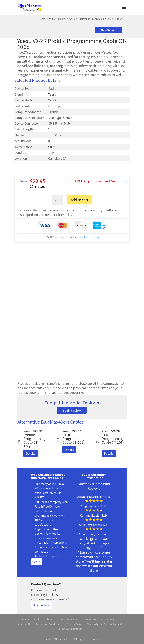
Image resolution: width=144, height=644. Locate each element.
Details (30, 453)
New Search (109, 30)
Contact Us (25, 624)
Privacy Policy (75, 624)
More (37, 562)
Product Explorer (57, 19)
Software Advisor (67, 619)
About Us (112, 619)
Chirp (52, 147)
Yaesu (52, 94)
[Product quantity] (57, 200)
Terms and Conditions (49, 624)
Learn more (91, 237)
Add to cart (79, 200)
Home (42, 19)
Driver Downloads (92, 619)
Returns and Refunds (70, 629)
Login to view (72, 410)
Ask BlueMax (41, 605)
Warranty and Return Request (105, 624)
